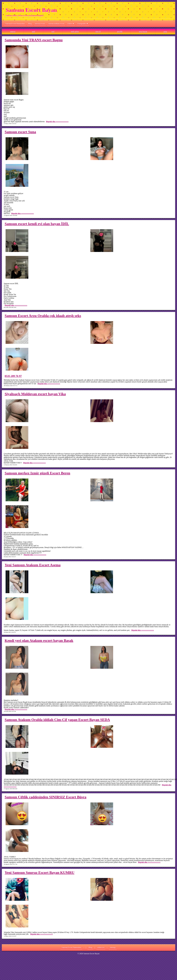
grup (165, 32)
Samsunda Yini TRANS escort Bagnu (34, 40)
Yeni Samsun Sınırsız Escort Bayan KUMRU (40, 873)
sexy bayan (143, 32)
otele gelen (75, 32)
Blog (30, 24)
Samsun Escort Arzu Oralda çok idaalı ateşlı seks (43, 316)
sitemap (113, 948)
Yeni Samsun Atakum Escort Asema (33, 565)
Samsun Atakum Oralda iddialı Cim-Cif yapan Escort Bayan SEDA (57, 720)
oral (53, 32)
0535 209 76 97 (13, 376)
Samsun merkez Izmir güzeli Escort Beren (37, 473)
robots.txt (101, 948)
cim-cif (98, 32)
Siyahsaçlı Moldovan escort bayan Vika (35, 394)
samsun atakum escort (56, 24)
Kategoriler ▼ (83, 24)
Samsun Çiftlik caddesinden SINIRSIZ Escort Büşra (46, 797)
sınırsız (13, 32)
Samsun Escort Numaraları (15, 24)
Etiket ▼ (71, 24)
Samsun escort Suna (20, 132)
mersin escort (40, 24)
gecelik (120, 32)
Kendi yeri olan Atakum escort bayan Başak (39, 640)
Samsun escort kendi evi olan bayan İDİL (37, 224)
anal (33, 32)
